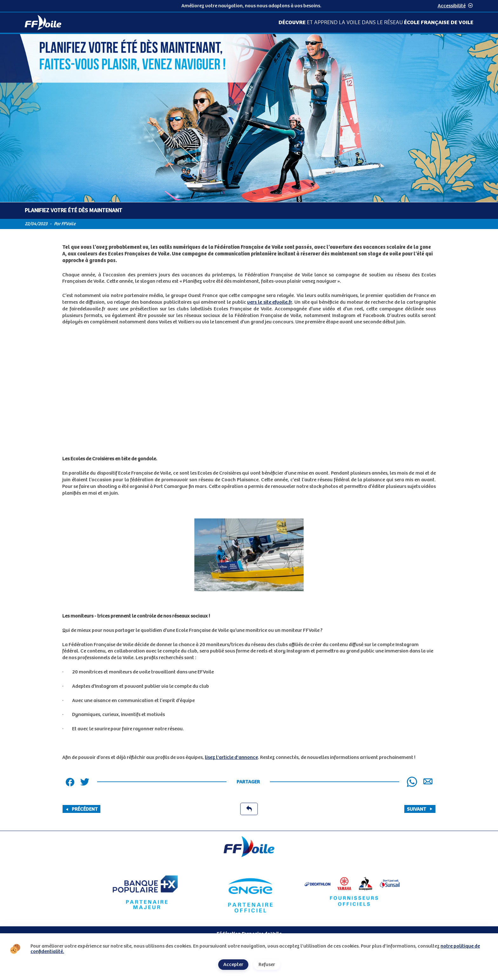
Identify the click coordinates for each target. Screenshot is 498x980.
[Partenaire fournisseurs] (353, 892)
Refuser (267, 965)
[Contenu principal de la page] (249, 432)
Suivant (420, 809)
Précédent (81, 809)
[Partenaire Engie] (249, 892)
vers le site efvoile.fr (269, 302)
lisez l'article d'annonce (231, 757)
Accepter (233, 965)
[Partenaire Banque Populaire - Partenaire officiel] (145, 892)
